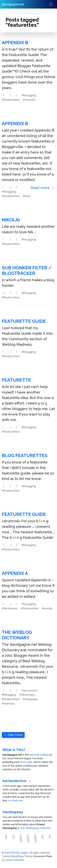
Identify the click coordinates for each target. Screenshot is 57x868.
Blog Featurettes (25, 455)
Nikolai (11, 220)
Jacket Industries (15, 860)
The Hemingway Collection (36, 828)
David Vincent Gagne (16, 853)
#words (47, 608)
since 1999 (26, 762)
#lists (26, 196)
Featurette (16, 380)
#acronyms (29, 690)
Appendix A (15, 573)
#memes (29, 100)
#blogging (29, 95)
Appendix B (15, 43)
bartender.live (17, 781)
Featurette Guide (24, 321)
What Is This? (14, 750)
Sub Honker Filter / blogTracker (27, 270)
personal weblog (39, 755)
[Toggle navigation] (51, 4)
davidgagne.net (13, 4)
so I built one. (16, 801)
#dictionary (10, 608)
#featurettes (11, 100)
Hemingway (13, 812)
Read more (43, 188)
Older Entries (13, 735)
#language (30, 699)
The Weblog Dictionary (17, 635)
